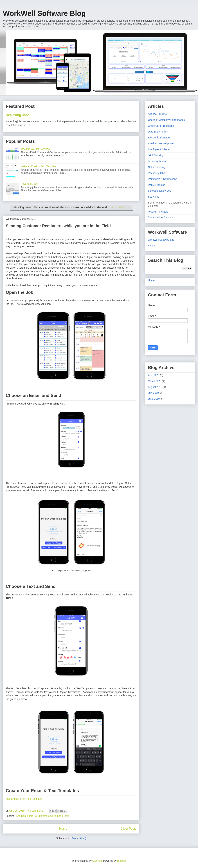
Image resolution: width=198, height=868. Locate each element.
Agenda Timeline (157, 114)
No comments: (36, 811)
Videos (152, 246)
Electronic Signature (159, 138)
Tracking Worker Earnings (35, 149)
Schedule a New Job (159, 191)
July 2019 (153, 393)
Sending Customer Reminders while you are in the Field (58, 226)
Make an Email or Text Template (39, 166)
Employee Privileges (159, 149)
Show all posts (120, 207)
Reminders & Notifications (162, 179)
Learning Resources (159, 161)
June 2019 (154, 399)
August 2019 (155, 387)
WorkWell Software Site (161, 240)
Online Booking (157, 167)
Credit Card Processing (161, 126)
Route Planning (157, 185)
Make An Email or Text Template (24, 799)
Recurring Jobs (18, 115)
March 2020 (155, 381)
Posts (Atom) (79, 838)
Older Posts (129, 829)
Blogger (121, 861)
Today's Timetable (158, 212)
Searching (154, 197)
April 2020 (154, 375)
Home (63, 829)
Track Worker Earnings (161, 217)
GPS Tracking (156, 155)
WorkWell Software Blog (44, 13)
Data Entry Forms (158, 132)
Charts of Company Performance (166, 120)
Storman (97, 861)
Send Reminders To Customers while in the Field (42, 816)
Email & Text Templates (161, 143)
